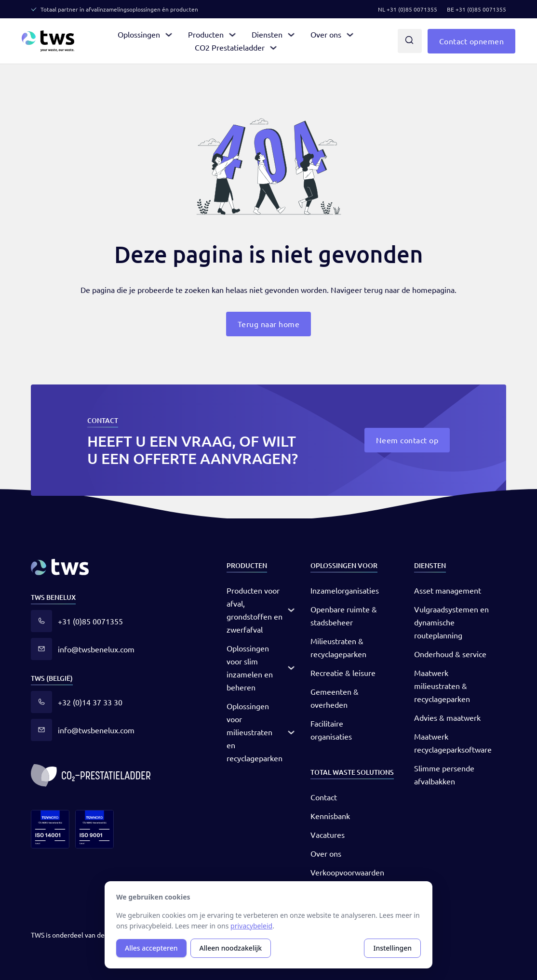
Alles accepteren (151, 948)
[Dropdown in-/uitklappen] (169, 35)
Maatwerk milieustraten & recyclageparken (442, 686)
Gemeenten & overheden (335, 698)
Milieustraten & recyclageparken (338, 647)
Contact (324, 797)
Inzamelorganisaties (345, 590)
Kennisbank (330, 816)
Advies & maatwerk (447, 717)
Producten (206, 34)
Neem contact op (407, 440)
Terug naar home (269, 324)
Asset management (448, 590)
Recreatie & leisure (343, 673)
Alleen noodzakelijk (231, 948)
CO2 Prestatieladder (230, 47)
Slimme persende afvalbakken (444, 775)
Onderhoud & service (450, 654)
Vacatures (328, 834)
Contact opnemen (472, 41)
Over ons (326, 34)
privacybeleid (251, 926)
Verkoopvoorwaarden (347, 872)
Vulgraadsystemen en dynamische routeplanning (451, 622)
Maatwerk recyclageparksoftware (453, 743)
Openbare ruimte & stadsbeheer (344, 616)
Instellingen (392, 948)
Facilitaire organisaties (331, 730)
